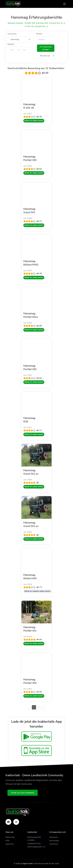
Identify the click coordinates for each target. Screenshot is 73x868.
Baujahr (11, 44)
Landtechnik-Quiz (34, 843)
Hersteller (12, 34)
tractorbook (54, 844)
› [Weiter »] (43, 707)
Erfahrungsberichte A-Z (36, 847)
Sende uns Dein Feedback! (23, 793)
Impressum (10, 844)
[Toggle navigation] (64, 4)
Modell (39, 34)
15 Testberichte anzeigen (46, 48)
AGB (7, 841)
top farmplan (54, 841)
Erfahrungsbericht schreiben (34, 839)
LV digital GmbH (26, 864)
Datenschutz (10, 837)
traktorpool (54, 837)
